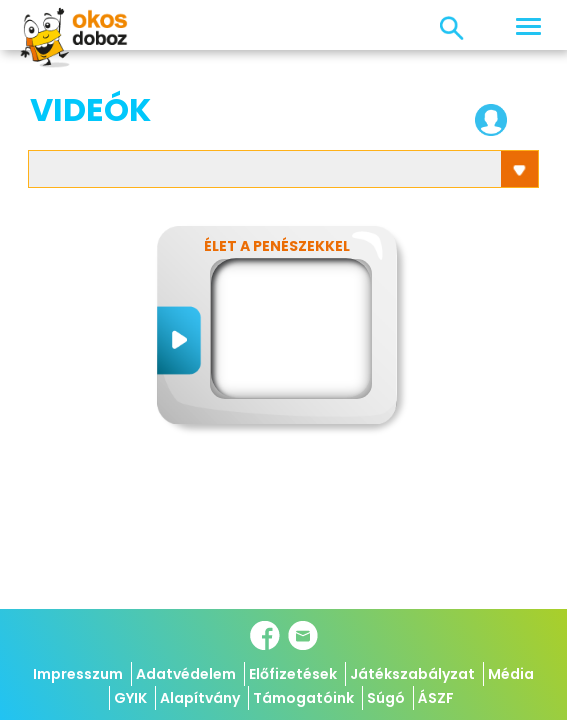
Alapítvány (200, 698)
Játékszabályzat (412, 674)
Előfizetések (293, 674)
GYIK (130, 698)
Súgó (386, 698)
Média (511, 674)
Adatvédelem (186, 674)
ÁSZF (436, 698)
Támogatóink (303, 698)
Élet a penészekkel (277, 246)
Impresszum (78, 674)
